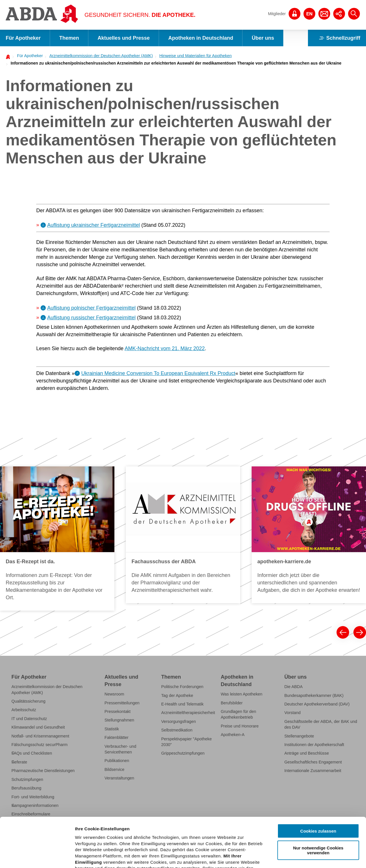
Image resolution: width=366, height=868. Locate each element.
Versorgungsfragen (179, 721)
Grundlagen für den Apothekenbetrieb (238, 714)
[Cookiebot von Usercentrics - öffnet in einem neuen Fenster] (37, 857)
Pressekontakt (118, 711)
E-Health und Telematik (182, 704)
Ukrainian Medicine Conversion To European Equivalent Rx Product (158, 373)
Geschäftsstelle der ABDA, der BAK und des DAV (321, 724)
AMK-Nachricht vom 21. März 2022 (165, 348)
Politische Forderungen (182, 687)
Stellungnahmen (120, 720)
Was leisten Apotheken (242, 694)
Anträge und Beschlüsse (307, 753)
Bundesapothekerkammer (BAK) (314, 695)
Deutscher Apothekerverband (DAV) (317, 704)
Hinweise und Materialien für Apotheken (195, 56)
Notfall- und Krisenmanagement (40, 736)
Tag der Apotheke (177, 695)
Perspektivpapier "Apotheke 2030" (187, 742)
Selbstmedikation (177, 730)
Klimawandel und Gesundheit (38, 727)
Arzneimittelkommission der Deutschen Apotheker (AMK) (101, 56)
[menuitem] (28, 56)
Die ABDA (293, 687)
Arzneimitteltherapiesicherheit (188, 713)
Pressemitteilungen (122, 703)
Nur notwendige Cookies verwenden (318, 799)
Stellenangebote (299, 736)
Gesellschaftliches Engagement (313, 762)
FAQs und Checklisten (32, 753)
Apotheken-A (233, 735)
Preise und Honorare (240, 726)
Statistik (112, 729)
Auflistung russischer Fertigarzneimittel (91, 318)
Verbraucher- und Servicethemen (121, 749)
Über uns (263, 38)
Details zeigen (304, 857)
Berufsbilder (232, 703)
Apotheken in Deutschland (201, 38)
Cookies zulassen (318, 780)
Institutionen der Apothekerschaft (314, 745)
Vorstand (292, 713)
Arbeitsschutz (24, 710)
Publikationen (117, 761)
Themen (69, 38)
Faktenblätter (117, 737)
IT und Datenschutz (29, 719)
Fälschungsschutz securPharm (39, 745)
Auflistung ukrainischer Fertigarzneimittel (94, 225)
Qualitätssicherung (28, 701)
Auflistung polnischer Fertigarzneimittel (91, 308)
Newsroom (115, 694)
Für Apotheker (23, 38)
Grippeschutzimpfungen (183, 753)
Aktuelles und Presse (124, 38)
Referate (19, 762)
